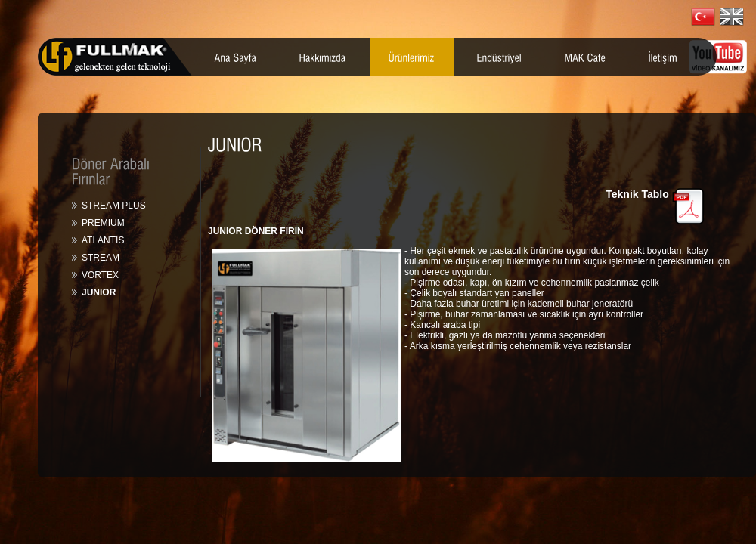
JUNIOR (99, 292)
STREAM (101, 258)
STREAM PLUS (114, 206)
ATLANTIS (103, 240)
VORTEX (100, 275)
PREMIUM (103, 223)
